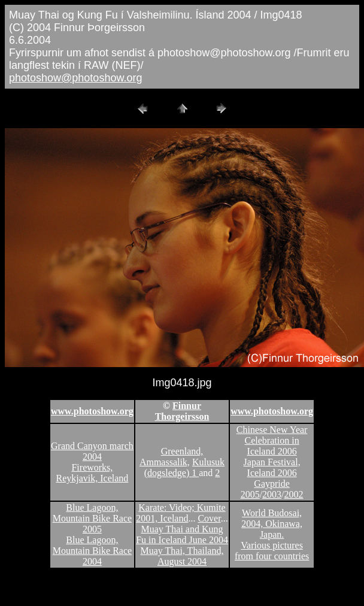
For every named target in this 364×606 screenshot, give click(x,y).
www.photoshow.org (92, 411)
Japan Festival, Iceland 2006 (272, 467)
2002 (294, 494)
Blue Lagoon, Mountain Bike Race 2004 (92, 551)
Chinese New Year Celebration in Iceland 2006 (272, 440)
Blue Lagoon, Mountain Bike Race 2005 (92, 518)
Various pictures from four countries (272, 551)
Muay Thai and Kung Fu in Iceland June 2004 (182, 534)
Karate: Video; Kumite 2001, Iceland (181, 513)
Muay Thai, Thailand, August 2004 (182, 556)
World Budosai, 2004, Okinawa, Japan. (272, 524)
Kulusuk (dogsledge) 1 (184, 467)
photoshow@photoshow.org (75, 78)
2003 (272, 494)
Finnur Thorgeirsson (182, 411)
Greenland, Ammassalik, (171, 457)
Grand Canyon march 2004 (92, 451)
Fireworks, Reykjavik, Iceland (92, 473)
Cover (209, 518)
